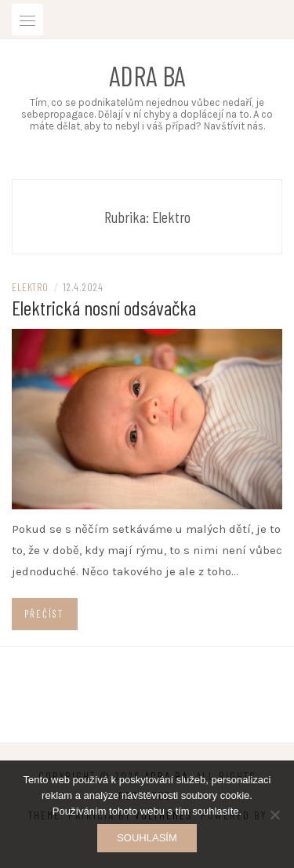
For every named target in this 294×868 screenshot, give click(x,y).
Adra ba (147, 75)
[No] (274, 815)
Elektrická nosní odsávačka (104, 307)
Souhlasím (147, 838)
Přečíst (44, 614)
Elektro (30, 287)
